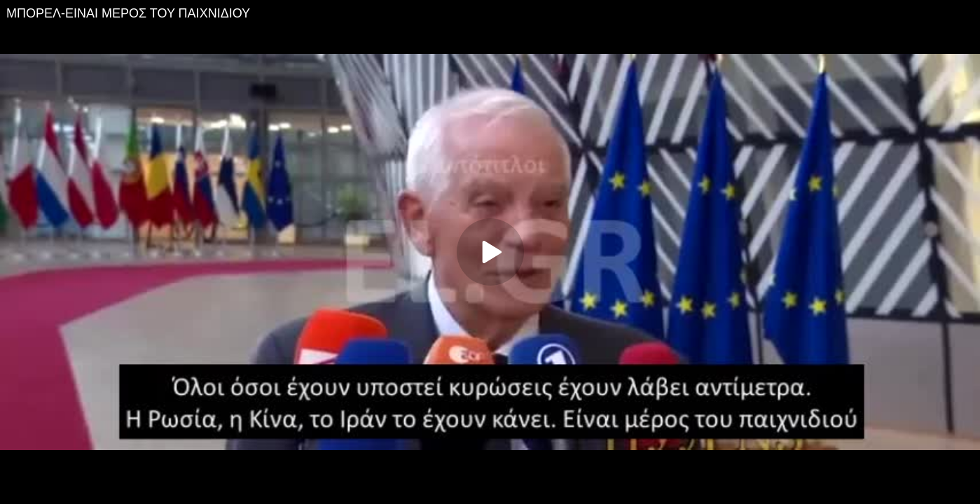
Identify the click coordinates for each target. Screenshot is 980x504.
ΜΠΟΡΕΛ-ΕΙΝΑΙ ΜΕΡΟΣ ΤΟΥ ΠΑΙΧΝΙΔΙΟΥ (128, 13)
